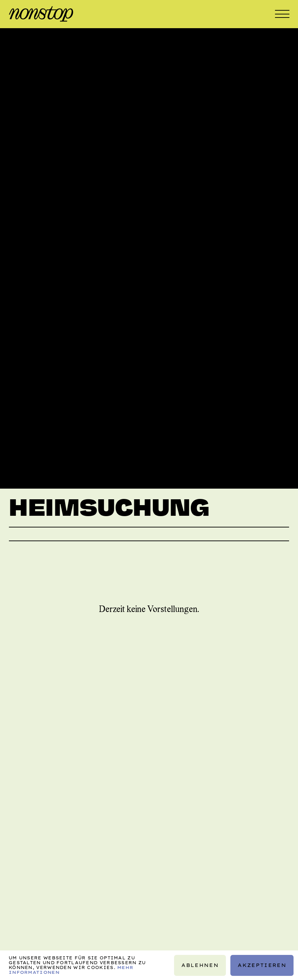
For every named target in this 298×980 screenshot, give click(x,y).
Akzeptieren (262, 965)
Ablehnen (200, 965)
